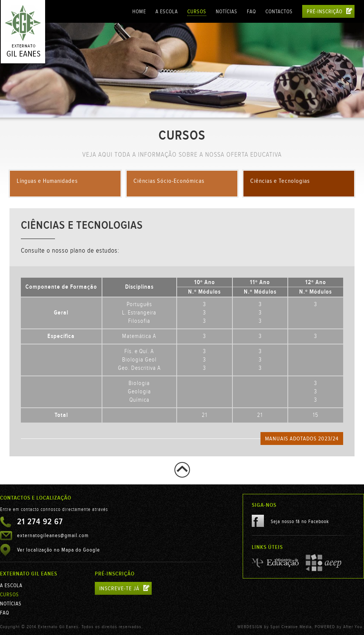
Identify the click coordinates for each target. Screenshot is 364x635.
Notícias (227, 12)
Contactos (279, 12)
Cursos (197, 12)
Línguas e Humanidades (47, 181)
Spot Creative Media (291, 627)
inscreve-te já (124, 588)
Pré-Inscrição (329, 11)
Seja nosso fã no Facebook (290, 521)
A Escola (167, 12)
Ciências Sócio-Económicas (169, 181)
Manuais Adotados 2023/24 (302, 439)
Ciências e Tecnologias (280, 181)
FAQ (251, 12)
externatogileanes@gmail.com (53, 536)
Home (139, 12)
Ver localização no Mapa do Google (59, 550)
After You (353, 627)
